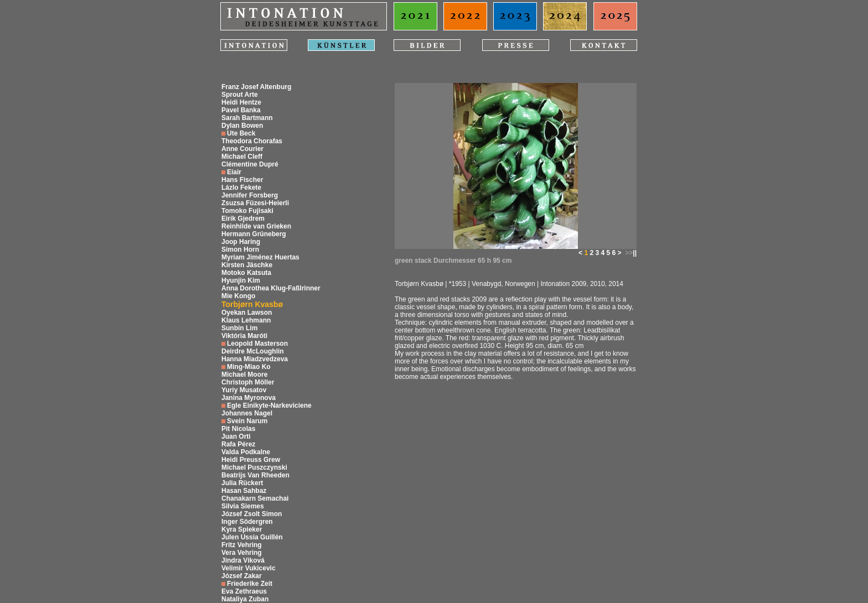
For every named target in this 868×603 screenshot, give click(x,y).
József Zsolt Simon (252, 514)
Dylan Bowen (242, 126)
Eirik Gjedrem (243, 219)
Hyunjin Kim (241, 280)
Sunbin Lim (239, 328)
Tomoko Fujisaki (247, 211)
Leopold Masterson (257, 344)
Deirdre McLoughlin (253, 351)
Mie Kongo (238, 296)
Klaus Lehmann (246, 320)
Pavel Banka (241, 110)
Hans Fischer (242, 180)
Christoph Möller (248, 382)
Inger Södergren (247, 522)
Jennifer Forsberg (250, 195)
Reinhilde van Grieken (256, 226)
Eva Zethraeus (244, 591)
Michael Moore (244, 375)
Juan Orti (236, 436)
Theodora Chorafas (252, 141)
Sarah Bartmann (247, 118)
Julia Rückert (242, 483)
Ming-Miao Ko (249, 367)
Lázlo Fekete (241, 188)
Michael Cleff (242, 157)
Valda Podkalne (246, 452)
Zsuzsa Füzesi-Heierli (255, 203)
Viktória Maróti (244, 336)
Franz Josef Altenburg (256, 87)
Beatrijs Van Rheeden (255, 475)
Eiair (234, 172)
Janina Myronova (249, 398)
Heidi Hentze (241, 102)
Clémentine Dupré (250, 164)
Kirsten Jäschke (247, 265)
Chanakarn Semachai (255, 498)
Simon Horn (240, 249)
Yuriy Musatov (244, 390)
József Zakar (242, 576)
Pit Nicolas (238, 429)
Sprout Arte (240, 95)
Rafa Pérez (238, 444)
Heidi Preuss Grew (251, 460)
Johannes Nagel (247, 413)
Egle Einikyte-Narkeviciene (269, 406)
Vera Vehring (242, 553)
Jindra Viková (243, 560)
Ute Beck (241, 133)
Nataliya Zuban (245, 599)
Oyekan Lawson (247, 313)
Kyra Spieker (242, 529)
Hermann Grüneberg (254, 234)
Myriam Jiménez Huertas (260, 257)
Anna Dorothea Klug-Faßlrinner (271, 288)
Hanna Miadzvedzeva (255, 359)
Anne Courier (242, 149)
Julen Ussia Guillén (252, 537)
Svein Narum (247, 421)
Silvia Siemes (243, 506)
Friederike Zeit (250, 584)
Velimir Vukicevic (249, 568)
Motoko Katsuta (246, 273)
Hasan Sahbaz (244, 491)
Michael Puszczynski (254, 467)
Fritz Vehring (242, 545)
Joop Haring (241, 242)
